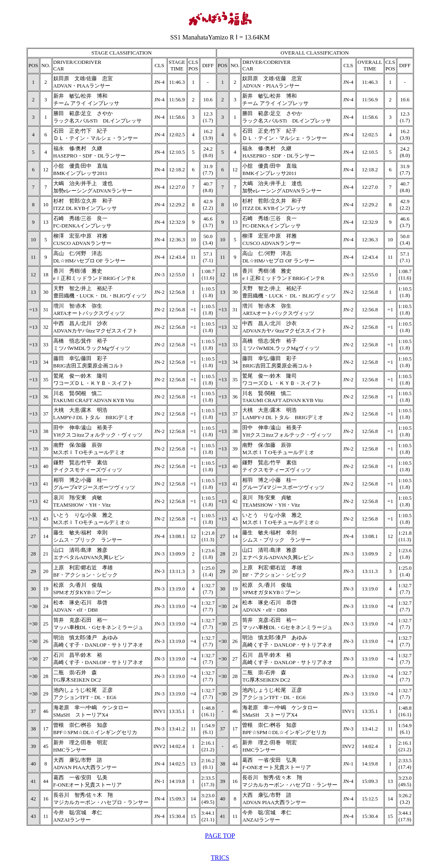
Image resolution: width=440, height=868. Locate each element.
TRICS (220, 858)
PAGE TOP (220, 836)
